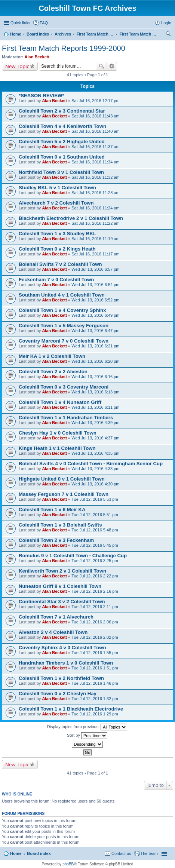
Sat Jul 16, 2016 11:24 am (95, 208)
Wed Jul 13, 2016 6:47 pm (95, 331)
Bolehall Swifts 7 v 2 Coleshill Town (60, 264)
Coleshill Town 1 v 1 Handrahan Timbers (66, 418)
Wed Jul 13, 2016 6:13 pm (95, 392)
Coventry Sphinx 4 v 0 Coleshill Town (62, 648)
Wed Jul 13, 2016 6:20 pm (95, 361)
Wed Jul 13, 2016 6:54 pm (95, 285)
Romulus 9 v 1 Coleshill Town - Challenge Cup (73, 556)
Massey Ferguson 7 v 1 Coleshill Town (64, 494)
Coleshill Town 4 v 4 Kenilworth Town (62, 126)
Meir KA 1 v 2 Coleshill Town (52, 356)
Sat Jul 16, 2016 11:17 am (95, 254)
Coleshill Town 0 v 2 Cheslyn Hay (58, 694)
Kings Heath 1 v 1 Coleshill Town (57, 448)
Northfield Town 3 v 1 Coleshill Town (61, 172)
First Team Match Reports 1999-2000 (64, 48)
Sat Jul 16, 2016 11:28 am (95, 193)
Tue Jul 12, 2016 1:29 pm (95, 714)
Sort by (87, 736)
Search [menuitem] (168, 35)
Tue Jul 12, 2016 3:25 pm (95, 561)
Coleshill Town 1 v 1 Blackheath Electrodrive (71, 709)
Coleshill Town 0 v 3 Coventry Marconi (64, 387)
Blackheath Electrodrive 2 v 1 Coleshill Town (71, 218)
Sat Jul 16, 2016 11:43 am (95, 116)
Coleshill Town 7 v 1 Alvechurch (56, 617)
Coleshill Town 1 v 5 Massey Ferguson (64, 326)
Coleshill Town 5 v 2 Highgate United (62, 142)
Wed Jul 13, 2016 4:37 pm (95, 438)
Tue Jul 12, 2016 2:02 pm (95, 637)
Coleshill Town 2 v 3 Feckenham (56, 540)
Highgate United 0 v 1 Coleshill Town (62, 479)
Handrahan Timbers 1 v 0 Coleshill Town (66, 663)
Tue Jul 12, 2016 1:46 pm (95, 683)
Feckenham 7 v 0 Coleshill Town (56, 280)
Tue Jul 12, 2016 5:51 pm (95, 515)
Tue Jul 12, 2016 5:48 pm (95, 530)
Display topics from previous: (87, 727)
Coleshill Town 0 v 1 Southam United (62, 157)
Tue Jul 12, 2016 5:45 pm (95, 545)
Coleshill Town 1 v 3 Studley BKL (57, 234)
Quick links (20, 23)
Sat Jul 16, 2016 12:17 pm (95, 101)
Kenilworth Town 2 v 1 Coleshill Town (62, 571)
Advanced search (112, 66)
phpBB (68, 864)
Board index (39, 853)
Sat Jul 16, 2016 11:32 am (95, 177)
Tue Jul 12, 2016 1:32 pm (95, 699)
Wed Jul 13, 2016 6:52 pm (95, 300)
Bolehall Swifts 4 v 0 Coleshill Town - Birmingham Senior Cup (91, 464)
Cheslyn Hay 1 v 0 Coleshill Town (58, 433)
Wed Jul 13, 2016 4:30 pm (95, 484)
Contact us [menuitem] (121, 853)
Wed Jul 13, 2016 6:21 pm (95, 346)
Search (101, 66)
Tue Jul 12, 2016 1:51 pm (95, 668)
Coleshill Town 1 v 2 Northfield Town (61, 678)
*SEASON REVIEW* (42, 96)
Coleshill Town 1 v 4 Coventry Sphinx (62, 310)
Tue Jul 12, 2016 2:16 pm (95, 591)
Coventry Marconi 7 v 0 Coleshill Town (64, 341)
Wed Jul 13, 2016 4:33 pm (95, 469)
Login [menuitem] (166, 23)
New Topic (17, 66)
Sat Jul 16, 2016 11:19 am (95, 239)
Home (16, 853)
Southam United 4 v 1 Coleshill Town (62, 295)
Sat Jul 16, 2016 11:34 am (95, 162)
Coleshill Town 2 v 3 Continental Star (62, 111)
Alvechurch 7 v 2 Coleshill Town (56, 203)
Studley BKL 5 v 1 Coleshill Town (57, 188)
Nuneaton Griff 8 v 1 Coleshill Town (60, 586)
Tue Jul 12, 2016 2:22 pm (95, 576)
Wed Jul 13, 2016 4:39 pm (95, 423)
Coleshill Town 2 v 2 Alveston (53, 372)
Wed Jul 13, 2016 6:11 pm (95, 407)
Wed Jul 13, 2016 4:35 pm (95, 453)
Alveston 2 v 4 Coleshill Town (53, 632)
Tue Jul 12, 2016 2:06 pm (95, 622)
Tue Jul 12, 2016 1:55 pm (95, 653)
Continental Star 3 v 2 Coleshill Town (62, 602)
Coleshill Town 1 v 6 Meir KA (52, 510)
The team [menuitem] (149, 853)
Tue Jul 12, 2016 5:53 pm (95, 499)
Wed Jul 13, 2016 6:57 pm (95, 269)
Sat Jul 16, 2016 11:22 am (95, 223)
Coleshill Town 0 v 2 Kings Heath (57, 249)
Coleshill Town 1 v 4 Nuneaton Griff (60, 402)
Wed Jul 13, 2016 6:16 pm (95, 377)
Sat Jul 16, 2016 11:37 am (95, 147)
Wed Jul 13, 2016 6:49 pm (95, 315)
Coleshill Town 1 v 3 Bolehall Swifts (60, 525)
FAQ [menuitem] (44, 23)
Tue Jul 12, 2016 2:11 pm (95, 607)
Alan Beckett (37, 57)
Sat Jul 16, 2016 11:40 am (95, 131)
